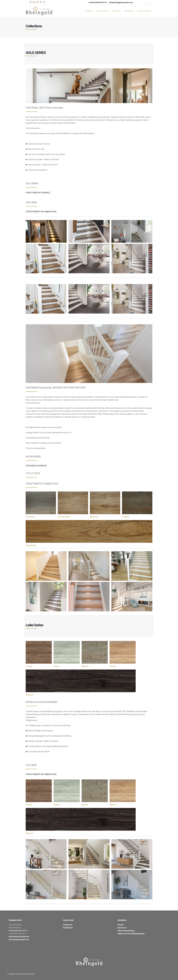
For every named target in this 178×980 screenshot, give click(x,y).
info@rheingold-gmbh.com (121, 2)
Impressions (129, 11)
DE (30, 2)
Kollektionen (68, 928)
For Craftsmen (102, 11)
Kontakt (121, 925)
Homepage (89, 11)
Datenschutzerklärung (126, 931)
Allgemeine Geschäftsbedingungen (131, 934)
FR (37, 2)
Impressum (122, 928)
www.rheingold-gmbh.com (19, 940)
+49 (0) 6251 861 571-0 (98, 2)
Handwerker (68, 925)
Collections (116, 11)
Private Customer (144, 11)
